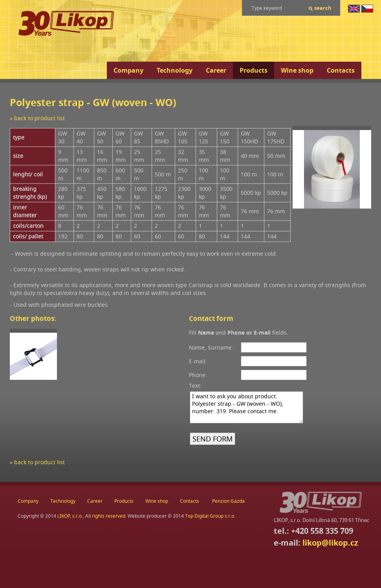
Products (254, 70)
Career (216, 70)
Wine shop (297, 70)
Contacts (341, 70)
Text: (195, 386)
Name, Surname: (211, 347)
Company (128, 70)
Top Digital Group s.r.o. (210, 516)
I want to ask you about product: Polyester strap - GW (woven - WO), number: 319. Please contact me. (246, 407)
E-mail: (198, 361)
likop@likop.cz (330, 543)
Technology (175, 70)
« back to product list (37, 118)
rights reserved (109, 516)
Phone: (198, 375)
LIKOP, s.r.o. (70, 516)
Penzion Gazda (228, 501)
